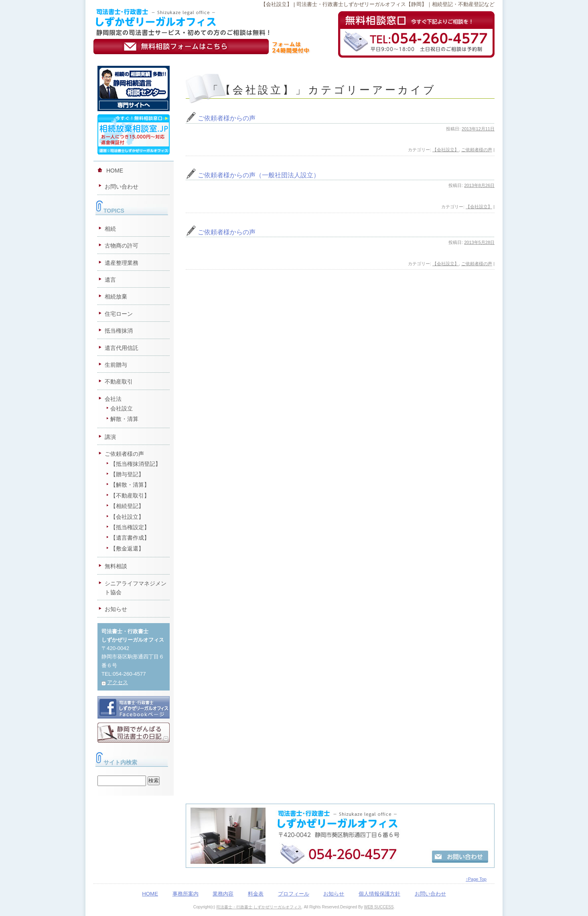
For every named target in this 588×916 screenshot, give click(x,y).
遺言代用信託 (122, 348)
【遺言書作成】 (130, 538)
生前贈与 (116, 365)
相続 (110, 229)
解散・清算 (124, 419)
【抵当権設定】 (130, 527)
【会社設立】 (446, 150)
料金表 (256, 894)
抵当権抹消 (119, 331)
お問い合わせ (122, 187)
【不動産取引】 (130, 496)
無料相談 (116, 566)
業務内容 (223, 894)
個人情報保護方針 (379, 894)
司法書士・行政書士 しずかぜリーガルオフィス (259, 907)
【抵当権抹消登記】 (136, 464)
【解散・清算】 (130, 485)
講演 (110, 437)
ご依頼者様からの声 (227, 118)
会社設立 (122, 408)
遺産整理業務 (122, 263)
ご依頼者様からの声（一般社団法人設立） (259, 175)
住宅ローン (119, 314)
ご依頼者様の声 (477, 150)
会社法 (113, 399)
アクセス (118, 682)
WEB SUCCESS (379, 907)
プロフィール (294, 894)
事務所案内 (186, 894)
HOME (115, 171)
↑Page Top (476, 879)
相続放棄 (116, 297)
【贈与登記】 (127, 474)
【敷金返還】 (127, 548)
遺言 (110, 280)
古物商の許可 (122, 246)
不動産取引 (119, 382)
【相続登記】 (127, 506)
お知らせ (116, 609)
